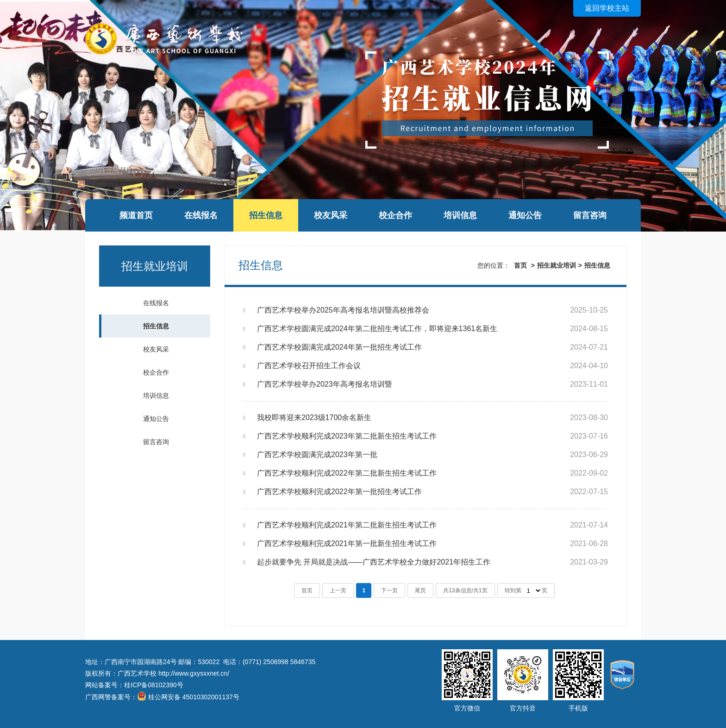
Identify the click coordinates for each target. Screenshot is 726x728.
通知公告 (525, 215)
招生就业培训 (557, 265)
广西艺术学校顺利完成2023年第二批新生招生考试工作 (347, 436)
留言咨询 (590, 215)
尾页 (420, 590)
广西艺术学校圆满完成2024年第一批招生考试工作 (339, 347)
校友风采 (331, 215)
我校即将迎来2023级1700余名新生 (314, 417)
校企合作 (395, 215)
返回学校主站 (607, 8)
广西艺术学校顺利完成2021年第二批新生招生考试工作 (347, 525)
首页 (520, 265)
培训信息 (460, 215)
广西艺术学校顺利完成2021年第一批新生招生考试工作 (347, 543)
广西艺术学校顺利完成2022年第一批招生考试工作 (339, 492)
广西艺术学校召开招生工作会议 (309, 366)
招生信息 (266, 215)
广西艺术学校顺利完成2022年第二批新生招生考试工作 (347, 473)
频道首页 (136, 215)
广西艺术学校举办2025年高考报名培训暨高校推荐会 (343, 310)
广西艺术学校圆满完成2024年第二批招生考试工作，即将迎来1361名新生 (377, 329)
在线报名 (201, 215)
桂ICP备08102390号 (154, 685)
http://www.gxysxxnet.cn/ (194, 673)
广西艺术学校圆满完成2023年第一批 (317, 455)
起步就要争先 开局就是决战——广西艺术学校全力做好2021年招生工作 (374, 562)
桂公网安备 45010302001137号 (194, 697)
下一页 (389, 590)
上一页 (338, 590)
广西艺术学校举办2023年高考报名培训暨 (325, 384)
